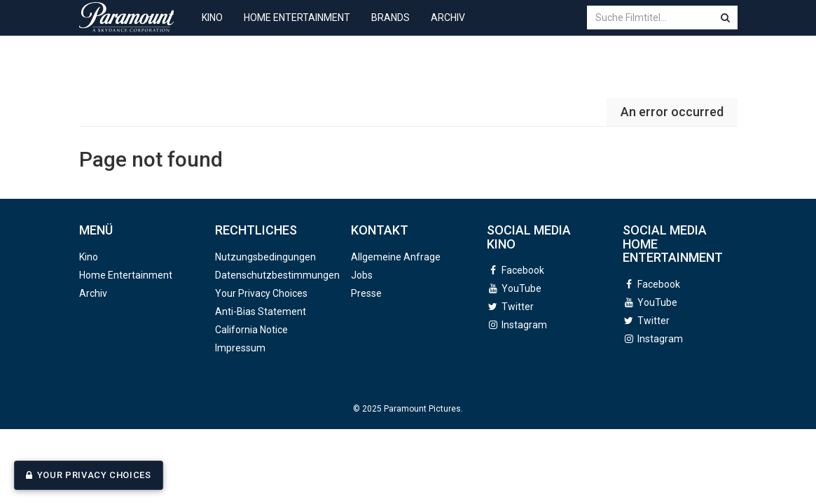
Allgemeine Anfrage (396, 257)
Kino (212, 28)
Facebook (523, 270)
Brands (390, 28)
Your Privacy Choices (94, 475)
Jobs (362, 275)
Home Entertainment (297, 28)
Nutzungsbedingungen (265, 257)
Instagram (524, 325)
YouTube (521, 288)
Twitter (518, 307)
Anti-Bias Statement (261, 311)
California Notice (251, 330)
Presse (366, 293)
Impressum (240, 348)
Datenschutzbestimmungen (277, 275)
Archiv (448, 28)
